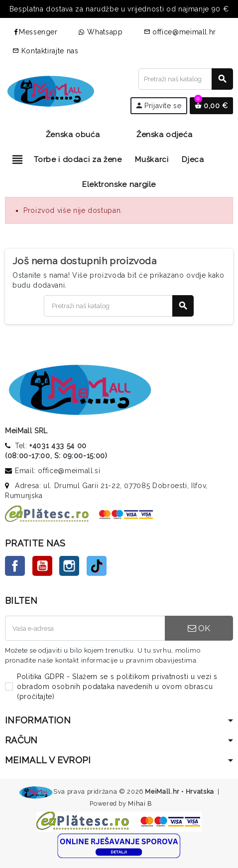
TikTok (97, 566)
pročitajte (36, 696)
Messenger (35, 32)
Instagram (69, 566)
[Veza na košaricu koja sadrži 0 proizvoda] (211, 106)
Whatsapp (101, 32)
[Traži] (185, 79)
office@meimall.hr (180, 32)
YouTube (42, 566)
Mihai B (140, 803)
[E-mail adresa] (85, 628)
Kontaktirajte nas (46, 51)
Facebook (15, 566)
